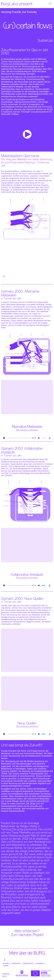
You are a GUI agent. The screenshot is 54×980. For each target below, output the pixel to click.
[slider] (19, 438)
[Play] (4, 438)
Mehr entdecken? (27, 931)
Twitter (6, 966)
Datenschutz (28, 963)
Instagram (40, 963)
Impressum (16, 963)
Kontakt (6, 963)
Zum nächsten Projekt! (27, 935)
